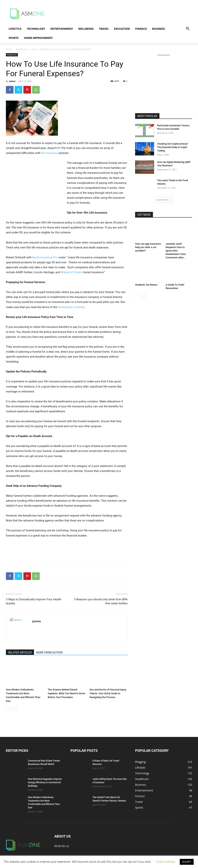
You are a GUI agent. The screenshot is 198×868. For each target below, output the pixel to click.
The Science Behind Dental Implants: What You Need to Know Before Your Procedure (66, 693)
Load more (164, 200)
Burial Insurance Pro (45, 257)
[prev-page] (8, 709)
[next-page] (14, 709)
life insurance (50, 153)
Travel (104, 29)
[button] (188, 29)
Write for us (62, 846)
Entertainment (62, 29)
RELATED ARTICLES (20, 653)
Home (9, 49)
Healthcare (22, 49)
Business (159, 29)
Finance (141, 29)
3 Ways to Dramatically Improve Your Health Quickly (34, 601)
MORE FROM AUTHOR (49, 653)
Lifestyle (15, 29)
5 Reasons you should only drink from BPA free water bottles (101, 601)
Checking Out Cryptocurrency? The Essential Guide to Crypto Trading (173, 147)
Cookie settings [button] (165, 862)
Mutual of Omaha (72, 272)
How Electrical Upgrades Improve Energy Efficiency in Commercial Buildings (45, 782)
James (12, 81)
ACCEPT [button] (187, 862)
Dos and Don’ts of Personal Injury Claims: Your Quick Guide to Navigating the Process (108, 693)
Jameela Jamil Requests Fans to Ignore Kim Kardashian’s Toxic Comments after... (176, 251)
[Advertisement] (123, 14)
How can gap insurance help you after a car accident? (148, 247)
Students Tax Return (146, 285)
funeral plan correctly (71, 307)
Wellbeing (86, 29)
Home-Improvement (38, 38)
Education (122, 29)
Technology (36, 29)
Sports (14, 38)
